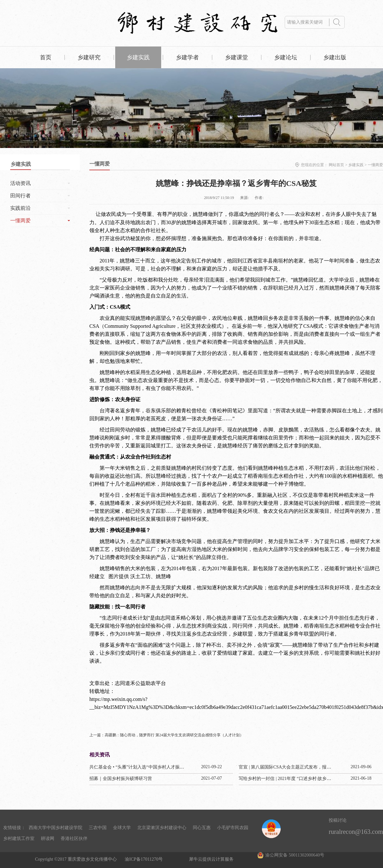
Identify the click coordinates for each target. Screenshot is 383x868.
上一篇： (166, 735)
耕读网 (48, 839)
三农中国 (98, 828)
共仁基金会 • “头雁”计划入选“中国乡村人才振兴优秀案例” (147, 767)
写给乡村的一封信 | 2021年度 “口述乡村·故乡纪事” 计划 (293, 779)
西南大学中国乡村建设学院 (56, 828)
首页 (46, 57)
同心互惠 (202, 828)
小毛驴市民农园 (233, 828)
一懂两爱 (375, 165)
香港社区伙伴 (74, 839)
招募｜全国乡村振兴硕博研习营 (121, 779)
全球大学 (122, 828)
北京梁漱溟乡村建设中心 (162, 828)
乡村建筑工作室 (19, 839)
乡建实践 (356, 165)
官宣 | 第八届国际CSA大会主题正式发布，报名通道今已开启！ (300, 767)
